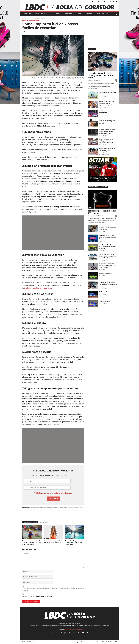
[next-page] (83, 522)
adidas (90, 70)
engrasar (52, 508)
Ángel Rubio (91, 216)
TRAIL (59, 14)
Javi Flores (27, 31)
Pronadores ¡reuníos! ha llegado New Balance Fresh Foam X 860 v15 (107, 265)
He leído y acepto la (38, 595)
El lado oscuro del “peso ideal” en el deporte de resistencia (53, 542)
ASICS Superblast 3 (105, 301)
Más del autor (44, 522)
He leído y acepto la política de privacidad (54, 493)
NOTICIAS (28, 14)
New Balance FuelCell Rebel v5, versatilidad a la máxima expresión (108, 247)
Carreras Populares (70, 539)
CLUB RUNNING (102, 14)
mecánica (64, 508)
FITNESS (90, 14)
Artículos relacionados (30, 522)
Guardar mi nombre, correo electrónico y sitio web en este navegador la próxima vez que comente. (53, 590)
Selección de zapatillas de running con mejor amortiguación (107, 150)
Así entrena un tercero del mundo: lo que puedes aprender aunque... (107, 131)
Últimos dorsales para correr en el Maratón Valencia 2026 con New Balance (74, 542)
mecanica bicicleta (73, 508)
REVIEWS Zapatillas (44, 14)
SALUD (80, 14)
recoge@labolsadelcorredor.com (73, 629)
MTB (80, 508)
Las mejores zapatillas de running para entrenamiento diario (101, 75)
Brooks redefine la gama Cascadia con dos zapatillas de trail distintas (107, 256)
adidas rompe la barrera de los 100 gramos (102, 212)
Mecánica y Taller (34, 20)
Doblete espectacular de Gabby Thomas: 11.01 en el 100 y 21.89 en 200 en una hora (32, 542)
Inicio (24, 18)
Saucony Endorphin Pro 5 (107, 273)
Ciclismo (28, 18)
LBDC (89, 80)
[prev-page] (81, 522)
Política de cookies (86, 642)
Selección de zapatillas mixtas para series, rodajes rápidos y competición (107, 141)
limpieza (58, 508)
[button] (116, 14)
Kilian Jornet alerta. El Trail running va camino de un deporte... (107, 122)
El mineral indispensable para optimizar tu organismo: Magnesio (107, 103)
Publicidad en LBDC (112, 642)
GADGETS (69, 14)
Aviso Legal (76, 642)
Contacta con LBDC (99, 642)
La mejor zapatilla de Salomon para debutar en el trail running (108, 228)
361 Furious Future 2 (105, 292)
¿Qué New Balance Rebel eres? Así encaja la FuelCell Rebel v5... (107, 237)
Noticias (25, 539)
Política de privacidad (44, 596)
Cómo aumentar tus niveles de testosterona (107, 93)
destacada (45, 508)
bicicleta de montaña (36, 508)
